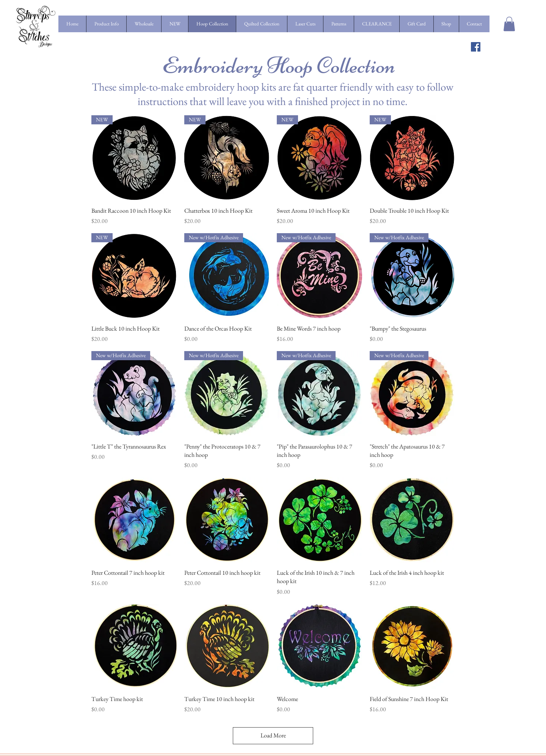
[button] (509, 24)
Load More (273, 735)
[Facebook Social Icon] (476, 47)
